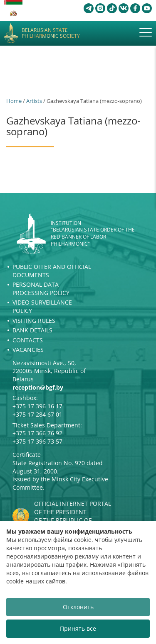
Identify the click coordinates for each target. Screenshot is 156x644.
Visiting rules (34, 321)
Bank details (32, 330)
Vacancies (28, 350)
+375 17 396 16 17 (37, 406)
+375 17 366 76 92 (37, 433)
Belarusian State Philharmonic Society (51, 33)
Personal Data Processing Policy (41, 289)
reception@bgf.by (38, 387)
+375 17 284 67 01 (37, 414)
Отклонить (78, 607)
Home (14, 101)
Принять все (78, 628)
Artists (34, 101)
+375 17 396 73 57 (37, 441)
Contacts (28, 340)
